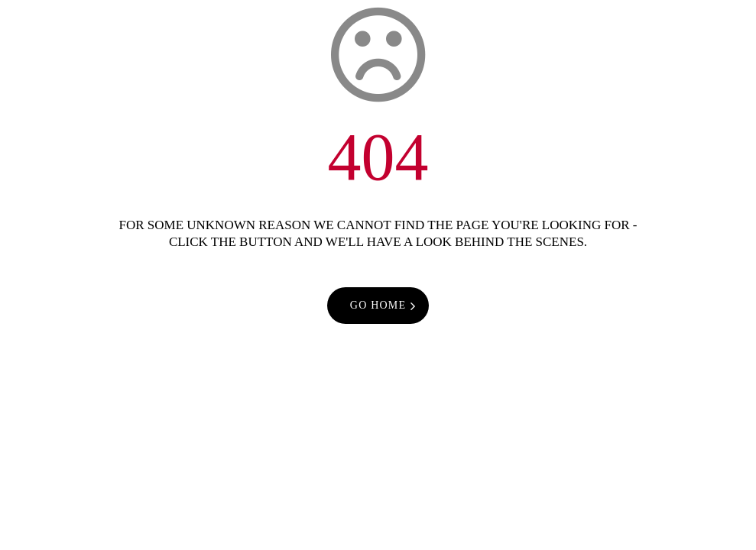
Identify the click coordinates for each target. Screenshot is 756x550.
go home (378, 305)
